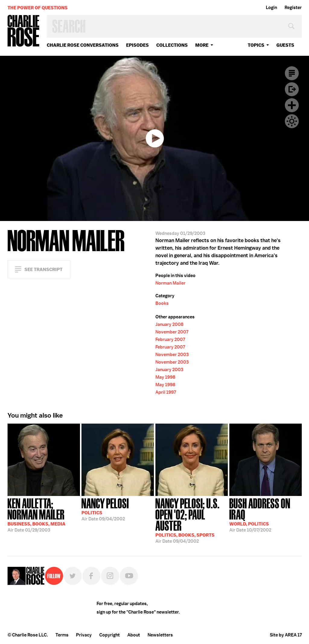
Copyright (110, 635)
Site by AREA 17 (286, 635)
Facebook (91, 576)
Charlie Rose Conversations (83, 45)
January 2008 (169, 324)
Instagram (110, 576)
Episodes (137, 45)
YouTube (129, 576)
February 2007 (170, 339)
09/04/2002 (105, 509)
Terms (62, 635)
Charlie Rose (24, 31)
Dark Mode (292, 121)
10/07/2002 (266, 515)
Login (271, 8)
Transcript (292, 73)
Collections (172, 45)
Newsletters (160, 635)
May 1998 (165, 377)
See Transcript (43, 269)
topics (256, 45)
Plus (292, 105)
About (134, 635)
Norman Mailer (170, 283)
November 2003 (172, 355)
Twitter (73, 576)
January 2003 (169, 370)
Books (162, 303)
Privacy (84, 635)
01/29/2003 (44, 515)
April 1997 (166, 392)
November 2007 (172, 332)
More (202, 45)
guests (285, 45)
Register (293, 8)
